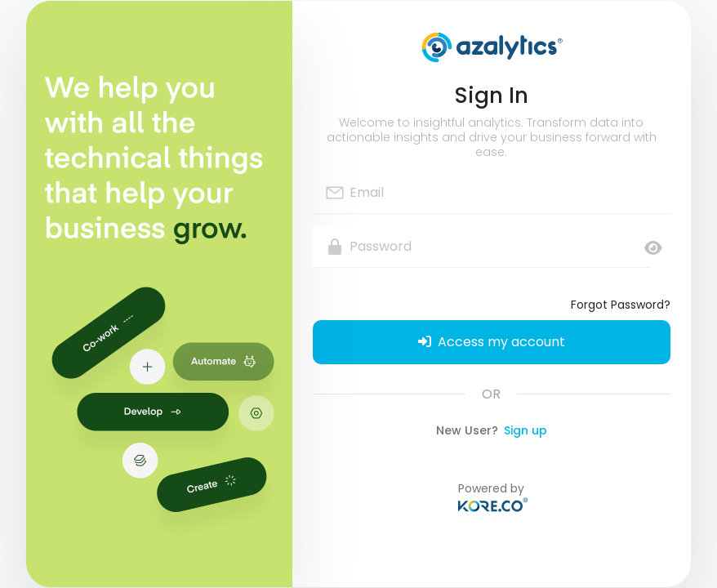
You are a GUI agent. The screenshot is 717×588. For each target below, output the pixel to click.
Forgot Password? (621, 305)
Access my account (492, 342)
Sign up (526, 430)
